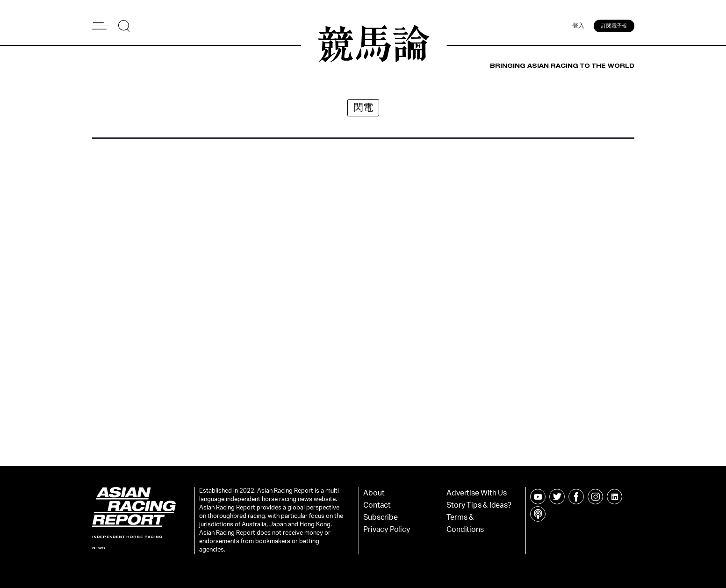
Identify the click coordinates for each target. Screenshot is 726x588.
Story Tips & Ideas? (479, 505)
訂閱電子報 (614, 26)
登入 (578, 26)
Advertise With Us (477, 493)
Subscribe (380, 517)
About (374, 493)
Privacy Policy (386, 530)
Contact (377, 505)
